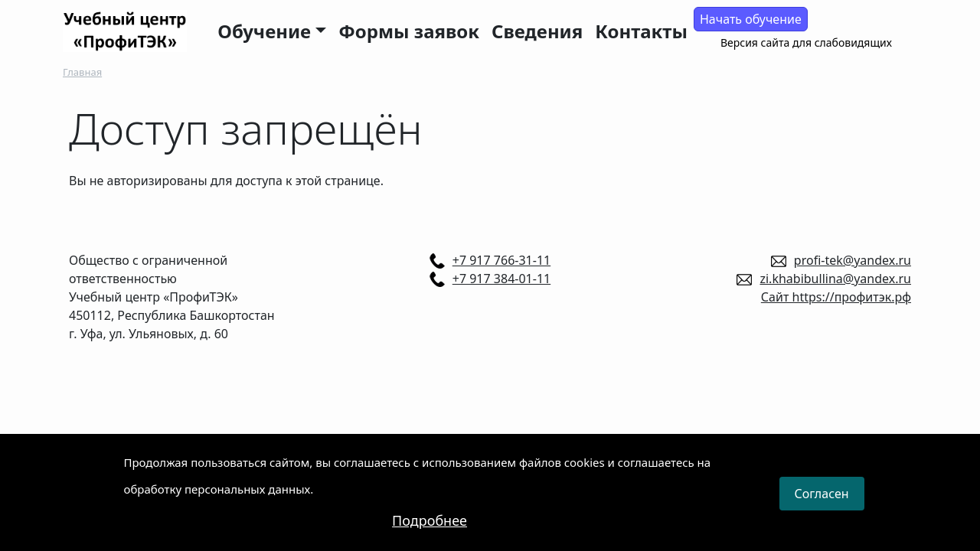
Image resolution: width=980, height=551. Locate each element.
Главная (82, 72)
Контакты (641, 31)
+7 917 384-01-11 (501, 279)
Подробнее (430, 530)
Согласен (822, 504)
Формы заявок (409, 31)
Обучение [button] (264, 31)
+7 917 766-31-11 (501, 260)
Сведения (537, 31)
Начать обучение (751, 19)
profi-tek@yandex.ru (853, 260)
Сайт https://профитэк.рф (836, 297)
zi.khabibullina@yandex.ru (835, 279)
